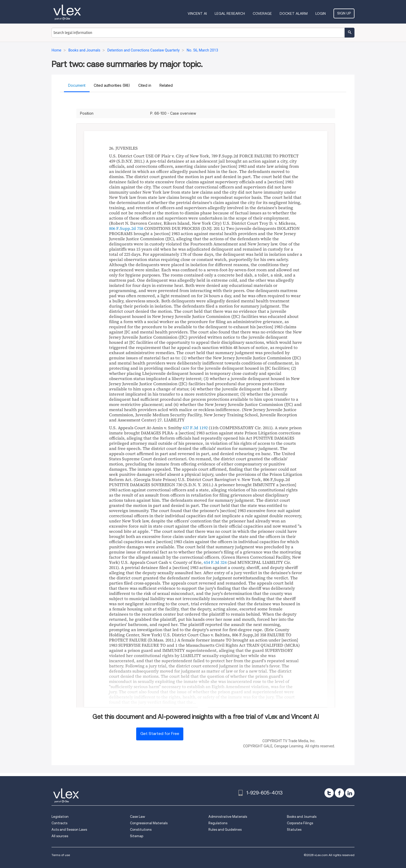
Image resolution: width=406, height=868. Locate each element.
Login (321, 13)
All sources (60, 836)
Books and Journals (302, 817)
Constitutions (141, 830)
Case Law (137, 817)
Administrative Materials (228, 817)
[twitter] (329, 793)
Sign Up (344, 13)
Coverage (262, 13)
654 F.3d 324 (215, 562)
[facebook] (339, 793)
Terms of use (61, 855)
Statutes (294, 830)
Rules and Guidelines (225, 830)
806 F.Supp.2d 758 (126, 228)
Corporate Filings (300, 823)
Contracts (59, 823)
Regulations (218, 823)
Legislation (60, 817)
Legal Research (230, 13)
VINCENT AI (197, 13)
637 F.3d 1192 (195, 428)
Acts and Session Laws (69, 830)
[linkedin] (350, 793)
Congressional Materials (149, 823)
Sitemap (137, 836)
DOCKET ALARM (294, 13)
